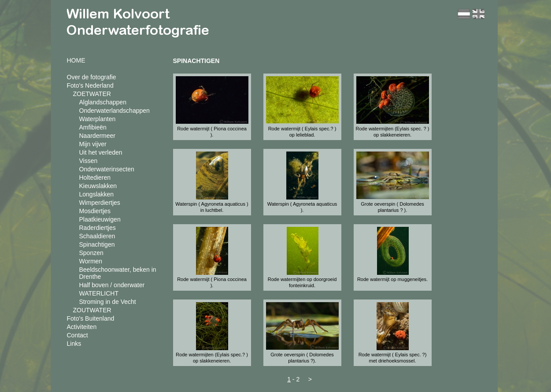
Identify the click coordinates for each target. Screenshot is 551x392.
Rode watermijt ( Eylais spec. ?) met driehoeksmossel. (393, 358)
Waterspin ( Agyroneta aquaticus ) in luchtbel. (212, 207)
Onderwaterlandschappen (115, 111)
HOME (76, 60)
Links (74, 344)
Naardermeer (97, 136)
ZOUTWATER (92, 310)
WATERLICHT (99, 293)
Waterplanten (98, 119)
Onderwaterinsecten (107, 169)
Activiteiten (82, 327)
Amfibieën (93, 127)
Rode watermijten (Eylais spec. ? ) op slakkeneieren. (393, 132)
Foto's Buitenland (91, 318)
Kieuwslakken (98, 186)
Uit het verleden (101, 152)
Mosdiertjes (95, 211)
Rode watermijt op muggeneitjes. (392, 279)
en (478, 14)
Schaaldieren (97, 236)
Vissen (89, 161)
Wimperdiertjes (100, 203)
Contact (78, 335)
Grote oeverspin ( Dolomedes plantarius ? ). (392, 207)
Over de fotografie (92, 77)
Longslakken (97, 194)
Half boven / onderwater (112, 285)
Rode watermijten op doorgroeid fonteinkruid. (302, 282)
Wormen (91, 261)
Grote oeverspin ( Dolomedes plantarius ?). (302, 358)
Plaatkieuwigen (100, 219)
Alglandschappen (103, 102)
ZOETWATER (92, 94)
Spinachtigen (97, 244)
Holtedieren (95, 178)
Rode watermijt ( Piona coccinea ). (212, 132)
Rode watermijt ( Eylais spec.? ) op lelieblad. (302, 132)
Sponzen (91, 253)
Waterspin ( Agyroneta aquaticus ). (302, 207)
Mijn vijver (93, 144)
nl (464, 14)
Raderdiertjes (98, 228)
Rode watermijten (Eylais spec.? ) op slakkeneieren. (212, 358)
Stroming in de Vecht (108, 302)
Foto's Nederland (90, 85)
